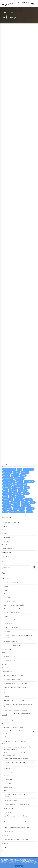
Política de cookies (8, 832)
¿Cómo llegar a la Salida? (12, 680)
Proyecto (5, 835)
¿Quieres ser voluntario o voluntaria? (16, 683)
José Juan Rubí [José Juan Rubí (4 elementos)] (8, 500)
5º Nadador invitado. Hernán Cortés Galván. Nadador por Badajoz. (17, 748)
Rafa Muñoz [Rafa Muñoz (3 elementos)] (7, 509)
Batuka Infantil (9, 594)
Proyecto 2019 (7, 843)
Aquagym (7, 590)
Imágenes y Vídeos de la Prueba (15, 700)
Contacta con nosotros (12, 693)
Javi (5, 791)
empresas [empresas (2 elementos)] (17, 493)
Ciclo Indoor (8, 598)
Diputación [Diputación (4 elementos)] (23, 490)
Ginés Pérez (6, 545)
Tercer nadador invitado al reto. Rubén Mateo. (16, 823)
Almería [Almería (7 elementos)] (6, 475)
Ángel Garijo (6, 526)
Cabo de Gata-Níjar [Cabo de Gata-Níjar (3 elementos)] (9, 481)
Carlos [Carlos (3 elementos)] (20, 481)
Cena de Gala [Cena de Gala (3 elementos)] (7, 484)
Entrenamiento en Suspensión (14, 605)
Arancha (5, 534)
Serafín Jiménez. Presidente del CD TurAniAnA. (15, 817)
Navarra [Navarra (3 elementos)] (25, 503)
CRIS (4, 653)
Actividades (6, 631)
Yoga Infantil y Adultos (11, 627)
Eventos (5, 664)
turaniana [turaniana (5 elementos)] (13, 512)
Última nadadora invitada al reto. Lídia (16, 828)
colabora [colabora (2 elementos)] (7, 487)
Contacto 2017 (7, 649)
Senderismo (8, 624)
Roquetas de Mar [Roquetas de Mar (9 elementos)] (19, 509)
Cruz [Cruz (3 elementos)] (5, 490)
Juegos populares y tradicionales (15, 609)
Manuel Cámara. (7, 549)
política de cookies (20, 863)
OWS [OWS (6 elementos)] (32, 503)
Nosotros (5, 737)
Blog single (6, 851)
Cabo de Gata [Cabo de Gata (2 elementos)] (19, 478)
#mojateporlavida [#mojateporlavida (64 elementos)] (9, 469)
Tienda (4, 847)
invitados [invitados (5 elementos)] (20, 496)
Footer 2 (5, 668)
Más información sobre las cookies (13, 727)
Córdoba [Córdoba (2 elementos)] (13, 490)
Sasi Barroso (6, 556)
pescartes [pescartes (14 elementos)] (7, 506)
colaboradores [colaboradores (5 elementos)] (17, 487)
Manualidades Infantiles (12, 613)
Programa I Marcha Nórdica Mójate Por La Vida (17, 705)
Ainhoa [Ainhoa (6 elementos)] (16, 472)
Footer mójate (7, 672)
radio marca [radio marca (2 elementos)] (26, 506)
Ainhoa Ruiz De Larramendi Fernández (17, 759)
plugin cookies (34, 865)
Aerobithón (8, 586)
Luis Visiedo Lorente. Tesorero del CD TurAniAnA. (15, 795)
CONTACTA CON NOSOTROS (12, 645)
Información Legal (8, 720)
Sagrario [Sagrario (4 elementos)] (30, 509)
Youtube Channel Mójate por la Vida (16, 840)
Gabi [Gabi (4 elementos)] (5, 496)
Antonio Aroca (7, 530)
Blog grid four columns (9, 642)
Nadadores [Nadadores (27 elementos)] (15, 503)
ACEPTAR (19, 866)
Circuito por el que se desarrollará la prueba (15, 688)
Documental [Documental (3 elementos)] (7, 493)
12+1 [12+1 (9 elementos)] (20, 469)
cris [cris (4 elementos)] (27, 487)
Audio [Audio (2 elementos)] (23, 475)
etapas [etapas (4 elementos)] (26, 493)
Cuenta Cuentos (9, 601)
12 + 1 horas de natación (12, 583)
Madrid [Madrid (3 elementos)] (6, 503)
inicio (4, 724)
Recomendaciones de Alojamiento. (16, 710)
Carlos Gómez (7, 537)
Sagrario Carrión (7, 552)
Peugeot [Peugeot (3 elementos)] (16, 506)
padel (6, 616)
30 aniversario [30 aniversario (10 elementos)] (28, 469)
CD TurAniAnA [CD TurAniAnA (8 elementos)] (29, 481)
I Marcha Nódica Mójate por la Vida (13, 675)
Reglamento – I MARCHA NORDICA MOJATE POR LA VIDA (17, 715)
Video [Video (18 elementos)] (22, 512)
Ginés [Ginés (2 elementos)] (12, 496)
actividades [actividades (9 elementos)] (7, 472)
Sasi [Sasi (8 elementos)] (5, 512)
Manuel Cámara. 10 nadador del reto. (17, 805)
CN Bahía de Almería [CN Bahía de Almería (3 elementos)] (20, 484)
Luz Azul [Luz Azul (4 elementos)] (29, 500)
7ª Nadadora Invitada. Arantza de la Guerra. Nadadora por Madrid (17, 754)
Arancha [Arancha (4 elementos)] (15, 475)
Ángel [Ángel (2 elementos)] (29, 512)
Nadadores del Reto (11, 800)
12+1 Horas (5, 578)
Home (5, 12)
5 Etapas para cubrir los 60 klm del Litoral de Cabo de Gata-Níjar (17, 637)
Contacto (7, 697)
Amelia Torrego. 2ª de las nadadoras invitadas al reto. (18, 763)
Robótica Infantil (9, 620)
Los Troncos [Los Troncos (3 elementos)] (19, 500)
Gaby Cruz (5, 541)
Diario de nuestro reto (9, 657)
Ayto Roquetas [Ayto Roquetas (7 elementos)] (8, 478)
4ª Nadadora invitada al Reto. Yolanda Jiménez (15, 742)
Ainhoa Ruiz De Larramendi (11, 523)
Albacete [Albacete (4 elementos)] (25, 472)
